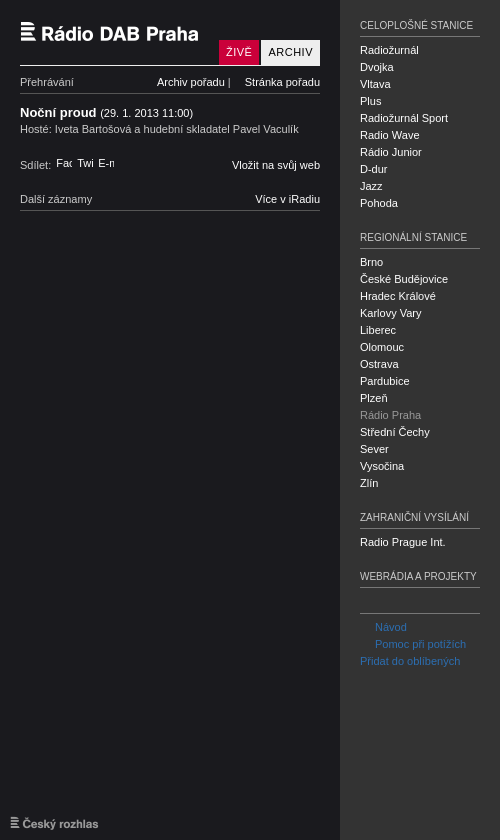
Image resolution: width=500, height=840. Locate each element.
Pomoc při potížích (413, 644)
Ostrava (379, 364)
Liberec (378, 330)
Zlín (369, 483)
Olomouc (382, 347)
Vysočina (382, 466)
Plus (370, 101)
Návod (383, 627)
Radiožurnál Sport (404, 118)
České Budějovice (404, 279)
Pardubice (385, 381)
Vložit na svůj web (276, 165)
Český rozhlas (54, 823)
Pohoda (379, 203)
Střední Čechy (395, 432)
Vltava (375, 84)
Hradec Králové (398, 296)
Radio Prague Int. (403, 542)
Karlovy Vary (391, 313)
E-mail (106, 163)
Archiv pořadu (191, 82)
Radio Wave (390, 135)
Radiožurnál (389, 50)
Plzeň (374, 398)
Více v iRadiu (287, 199)
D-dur (374, 169)
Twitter (85, 163)
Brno (371, 262)
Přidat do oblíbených (410, 661)
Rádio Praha (390, 415)
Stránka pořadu (282, 82)
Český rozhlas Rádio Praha (115, 32)
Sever (374, 449)
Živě (239, 52)
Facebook (64, 163)
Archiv (290, 52)
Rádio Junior (391, 152)
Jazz (371, 186)
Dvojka (377, 67)
